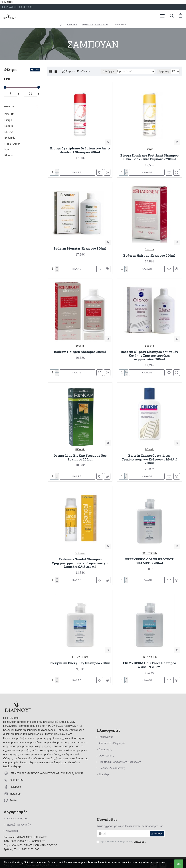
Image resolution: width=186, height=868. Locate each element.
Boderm (149, 249)
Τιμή (7, 79)
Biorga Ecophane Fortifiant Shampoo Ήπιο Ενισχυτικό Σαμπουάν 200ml (149, 157)
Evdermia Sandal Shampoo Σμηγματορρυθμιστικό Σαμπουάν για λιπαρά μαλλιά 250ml (80, 563)
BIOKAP (80, 449)
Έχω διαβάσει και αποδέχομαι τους (121, 842)
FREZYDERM (149, 553)
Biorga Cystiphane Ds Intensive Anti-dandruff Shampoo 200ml (80, 150)
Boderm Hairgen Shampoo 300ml (80, 352)
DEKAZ (149, 449)
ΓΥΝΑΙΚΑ (72, 25)
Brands (9, 107)
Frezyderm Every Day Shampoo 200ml (80, 663)
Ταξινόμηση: (109, 71)
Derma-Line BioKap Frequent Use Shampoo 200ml (80, 457)
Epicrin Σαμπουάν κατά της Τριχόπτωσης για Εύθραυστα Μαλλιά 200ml (149, 459)
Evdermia (80, 553)
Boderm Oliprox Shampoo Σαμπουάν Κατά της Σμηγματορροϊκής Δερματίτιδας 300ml (149, 356)
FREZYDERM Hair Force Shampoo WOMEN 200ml (149, 665)
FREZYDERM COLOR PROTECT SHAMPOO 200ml (149, 561)
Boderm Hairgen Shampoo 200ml (149, 256)
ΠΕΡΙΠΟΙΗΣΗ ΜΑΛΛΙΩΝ (95, 25)
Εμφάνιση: (164, 71)
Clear (36, 70)
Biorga (149, 149)
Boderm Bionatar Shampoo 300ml (80, 248)
